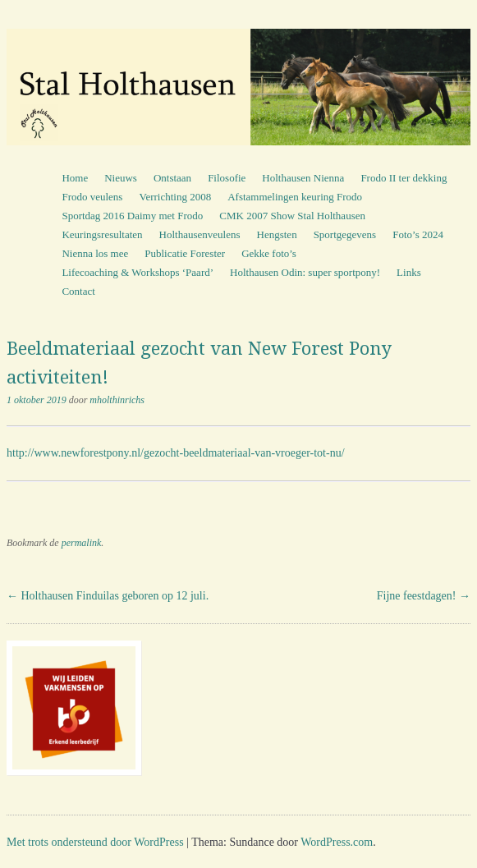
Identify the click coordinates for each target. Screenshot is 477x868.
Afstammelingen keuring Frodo (295, 197)
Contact (78, 291)
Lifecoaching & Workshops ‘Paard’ (138, 272)
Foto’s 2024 (418, 234)
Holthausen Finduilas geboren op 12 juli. (108, 596)
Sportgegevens (345, 234)
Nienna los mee (95, 253)
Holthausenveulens (200, 234)
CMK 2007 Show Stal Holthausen (292, 216)
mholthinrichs (117, 400)
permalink (82, 543)
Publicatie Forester (185, 253)
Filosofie (227, 178)
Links (409, 272)
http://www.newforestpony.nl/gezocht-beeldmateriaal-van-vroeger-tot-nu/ (176, 453)
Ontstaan (172, 178)
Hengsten (277, 234)
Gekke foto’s (269, 253)
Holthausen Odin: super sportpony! (305, 272)
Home (75, 178)
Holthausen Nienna (303, 178)
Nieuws (121, 178)
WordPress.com (337, 842)
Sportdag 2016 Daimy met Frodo (132, 216)
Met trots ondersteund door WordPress (95, 842)
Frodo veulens (92, 197)
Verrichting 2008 (175, 197)
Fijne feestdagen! (424, 596)
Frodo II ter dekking (404, 178)
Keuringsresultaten (102, 234)
